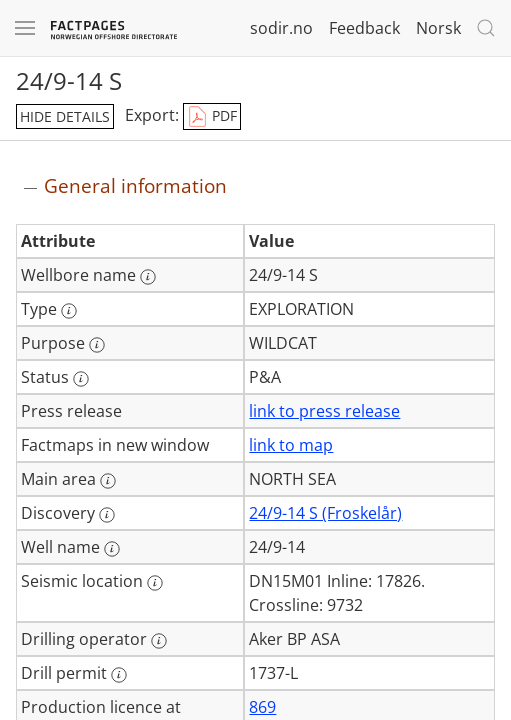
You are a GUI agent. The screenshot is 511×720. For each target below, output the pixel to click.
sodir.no (281, 28)
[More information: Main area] (108, 481)
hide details (65, 116)
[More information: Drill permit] (119, 675)
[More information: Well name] (112, 549)
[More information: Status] (81, 379)
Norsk (438, 28)
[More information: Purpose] (97, 345)
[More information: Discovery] (107, 515)
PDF (212, 117)
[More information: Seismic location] (155, 583)
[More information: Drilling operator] (159, 641)
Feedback (364, 28)
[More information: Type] (69, 311)
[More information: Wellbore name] (148, 277)
